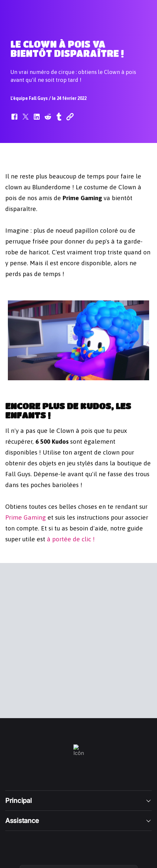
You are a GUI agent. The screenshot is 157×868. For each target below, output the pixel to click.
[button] (14, 120)
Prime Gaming (26, 517)
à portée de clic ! (71, 539)
